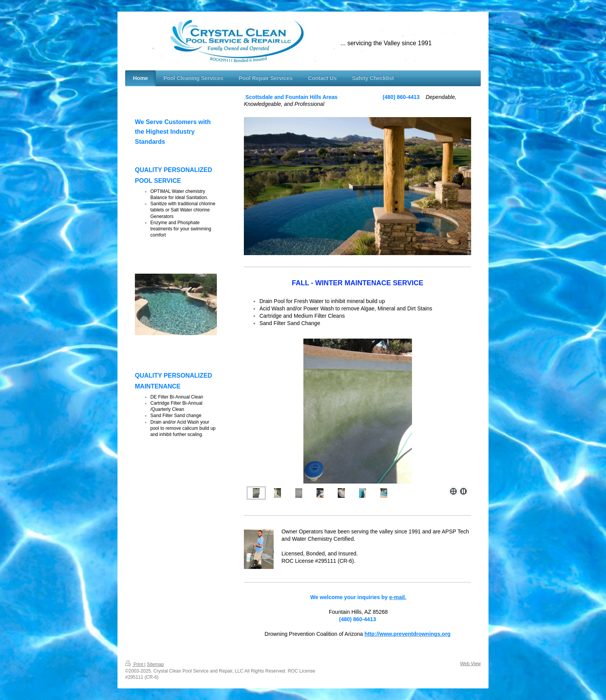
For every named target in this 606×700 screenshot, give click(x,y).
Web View (470, 664)
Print (135, 664)
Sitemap (155, 664)
